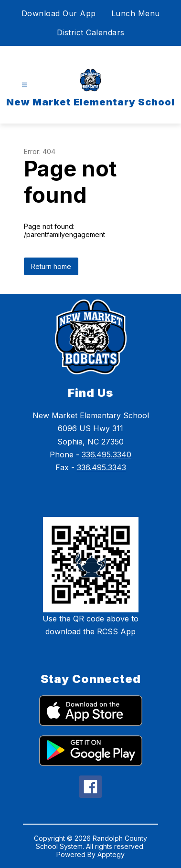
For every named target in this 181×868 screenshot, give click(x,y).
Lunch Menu (136, 13)
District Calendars (91, 32)
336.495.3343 (101, 467)
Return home (51, 266)
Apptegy (111, 854)
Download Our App (59, 13)
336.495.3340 (106, 455)
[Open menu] (25, 85)
